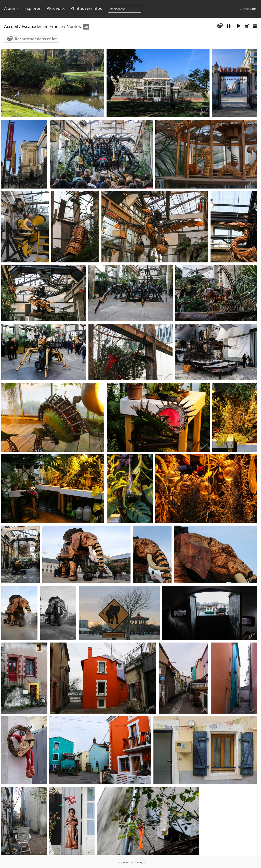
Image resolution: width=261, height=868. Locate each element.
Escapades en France (42, 26)
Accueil (11, 26)
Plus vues (56, 8)
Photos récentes (86, 8)
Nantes (74, 26)
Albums (11, 8)
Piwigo (140, 862)
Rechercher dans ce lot (36, 39)
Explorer (33, 8)
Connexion (248, 9)
